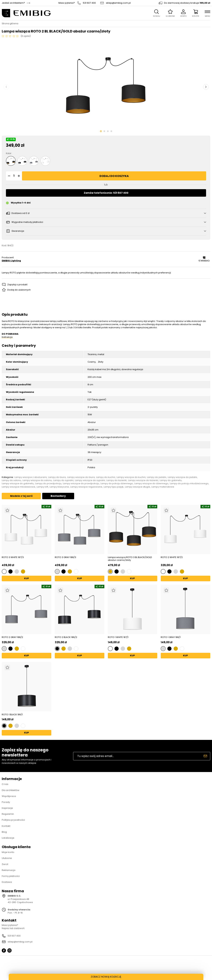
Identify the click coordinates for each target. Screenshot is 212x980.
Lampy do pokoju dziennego (117, 484)
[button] (9, 176)
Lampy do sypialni (63, 480)
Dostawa (7, 882)
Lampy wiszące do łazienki (143, 480)
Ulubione (7, 858)
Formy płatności (11, 876)
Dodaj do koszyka (114, 176)
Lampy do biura (57, 477)
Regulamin (8, 814)
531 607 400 (89, 3)
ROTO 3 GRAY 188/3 (65, 557)
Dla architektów (11, 790)
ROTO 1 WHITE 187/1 (118, 637)
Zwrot (5, 864)
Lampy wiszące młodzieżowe (18, 487)
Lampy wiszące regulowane (86, 487)
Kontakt (6, 826)
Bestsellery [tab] (58, 496)
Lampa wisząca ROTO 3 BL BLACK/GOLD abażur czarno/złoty (130, 559)
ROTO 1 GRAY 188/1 (171, 637)
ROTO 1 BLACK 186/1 (12, 715)
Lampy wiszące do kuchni (131, 477)
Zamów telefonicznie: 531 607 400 (106, 193)
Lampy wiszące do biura (81, 477)
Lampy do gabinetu (171, 480)
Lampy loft (42, 487)
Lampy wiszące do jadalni (182, 477)
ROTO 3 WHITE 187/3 (13, 557)
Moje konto (8, 852)
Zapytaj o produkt (17, 285)
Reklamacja (9, 870)
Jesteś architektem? (13, 3)
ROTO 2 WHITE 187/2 (172, 557)
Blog (4, 832)
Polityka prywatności (13, 820)
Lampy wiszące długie (137, 487)
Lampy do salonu (11, 480)
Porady (6, 802)
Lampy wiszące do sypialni (90, 480)
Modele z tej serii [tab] (21, 496)
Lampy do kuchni (106, 477)
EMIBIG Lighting (11, 261)
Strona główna (10, 24)
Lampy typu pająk (114, 487)
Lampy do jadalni (157, 477)
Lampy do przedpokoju (48, 484)
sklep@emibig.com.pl (118, 3)
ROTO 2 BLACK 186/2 (66, 637)
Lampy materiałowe (163, 487)
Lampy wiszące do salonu (37, 480)
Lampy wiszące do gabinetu (18, 484)
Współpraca (9, 796)
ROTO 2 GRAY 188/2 (12, 637)
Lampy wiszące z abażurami (31, 477)
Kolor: (9, 153)
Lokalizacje (8, 838)
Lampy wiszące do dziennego (151, 484)
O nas (5, 784)
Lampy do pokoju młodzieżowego (189, 484)
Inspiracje (7, 808)
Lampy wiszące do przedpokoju (81, 484)
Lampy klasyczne (59, 487)
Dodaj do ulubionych (19, 290)
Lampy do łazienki (117, 480)
